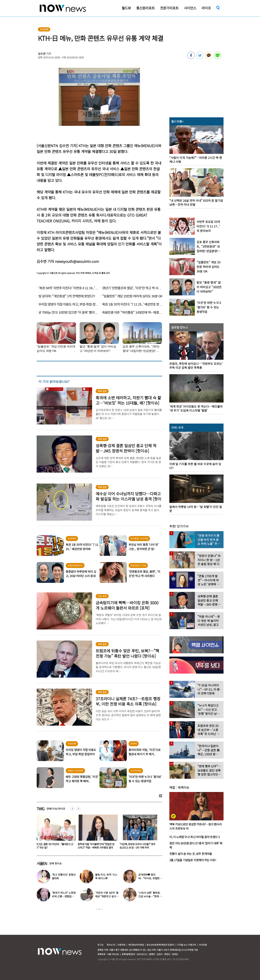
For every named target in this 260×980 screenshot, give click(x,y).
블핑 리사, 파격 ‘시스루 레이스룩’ (106, 876)
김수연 (42, 54)
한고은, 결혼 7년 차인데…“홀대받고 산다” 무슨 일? (96, 846)
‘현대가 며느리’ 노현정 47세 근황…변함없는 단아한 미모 (64, 896)
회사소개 (111, 945)
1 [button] (97, 909)
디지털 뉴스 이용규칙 (187, 945)
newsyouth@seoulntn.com (77, 261)
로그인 (100, 945)
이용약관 (121, 945)
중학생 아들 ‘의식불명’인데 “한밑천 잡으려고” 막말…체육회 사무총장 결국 (138, 846)
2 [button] (99, 909)
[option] (55, 833)
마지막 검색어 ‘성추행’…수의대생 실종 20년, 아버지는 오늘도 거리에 (55, 846)
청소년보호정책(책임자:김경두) (161, 945)
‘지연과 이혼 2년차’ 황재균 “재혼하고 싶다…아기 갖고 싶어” (107, 896)
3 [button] (102, 909)
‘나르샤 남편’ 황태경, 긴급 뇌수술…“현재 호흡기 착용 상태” (150, 896)
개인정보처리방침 (136, 945)
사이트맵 (203, 945)
